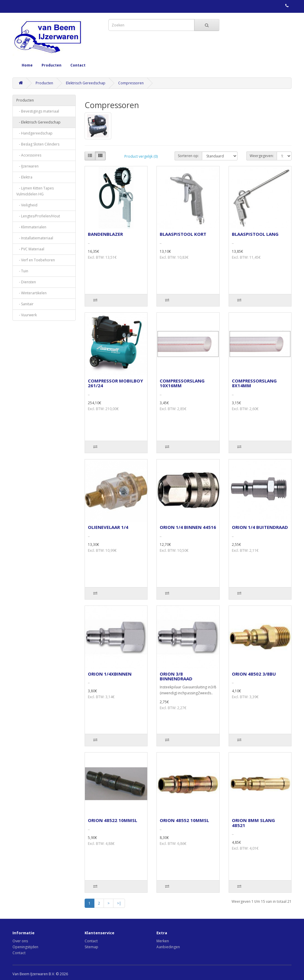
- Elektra (24, 177)
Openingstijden (25, 947)
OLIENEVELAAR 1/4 (108, 527)
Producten (52, 65)
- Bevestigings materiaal (38, 111)
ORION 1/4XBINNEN (110, 674)
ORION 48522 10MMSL (113, 820)
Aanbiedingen (168, 947)
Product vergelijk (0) (141, 156)
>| (119, 903)
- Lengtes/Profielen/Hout (38, 216)
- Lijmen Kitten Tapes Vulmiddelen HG (35, 191)
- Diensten (26, 282)
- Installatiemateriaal (35, 238)
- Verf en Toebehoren (36, 260)
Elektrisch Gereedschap (86, 83)
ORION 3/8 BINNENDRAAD (176, 676)
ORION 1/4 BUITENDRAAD (260, 527)
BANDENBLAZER (105, 234)
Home (27, 65)
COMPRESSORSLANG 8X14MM (254, 383)
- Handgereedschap (34, 133)
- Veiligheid (27, 205)
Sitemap (91, 947)
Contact (78, 65)
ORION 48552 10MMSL (184, 820)
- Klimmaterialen (31, 227)
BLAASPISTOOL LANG (255, 234)
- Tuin (22, 271)
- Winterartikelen (31, 293)
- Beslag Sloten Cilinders (38, 144)
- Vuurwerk (27, 315)
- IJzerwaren (27, 166)
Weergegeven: (262, 156)
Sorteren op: (188, 156)
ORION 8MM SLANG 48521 (253, 823)
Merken (163, 941)
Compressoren (131, 83)
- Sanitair (25, 304)
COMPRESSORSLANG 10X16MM (182, 383)
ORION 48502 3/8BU (254, 674)
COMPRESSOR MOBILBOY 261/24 (115, 383)
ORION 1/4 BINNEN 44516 (188, 527)
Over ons (20, 941)
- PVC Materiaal (30, 249)
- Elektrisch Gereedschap (38, 122)
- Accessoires (29, 155)
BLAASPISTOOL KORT (183, 234)
